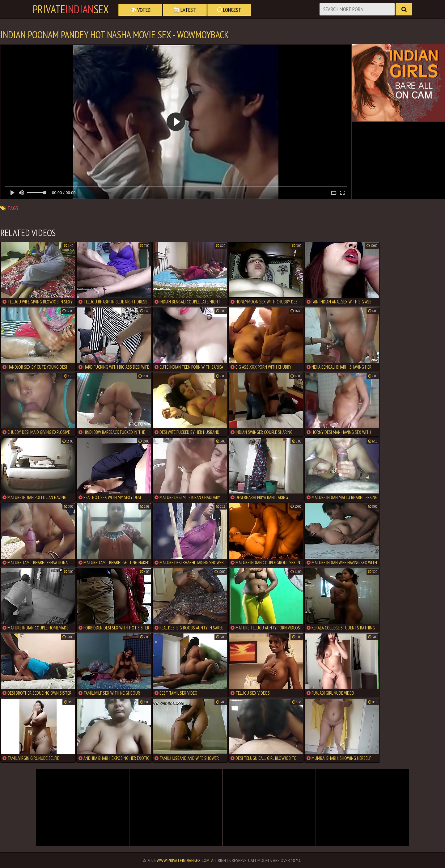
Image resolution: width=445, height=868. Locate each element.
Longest (229, 10)
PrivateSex (71, 9)
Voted (140, 10)
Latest (185, 10)
